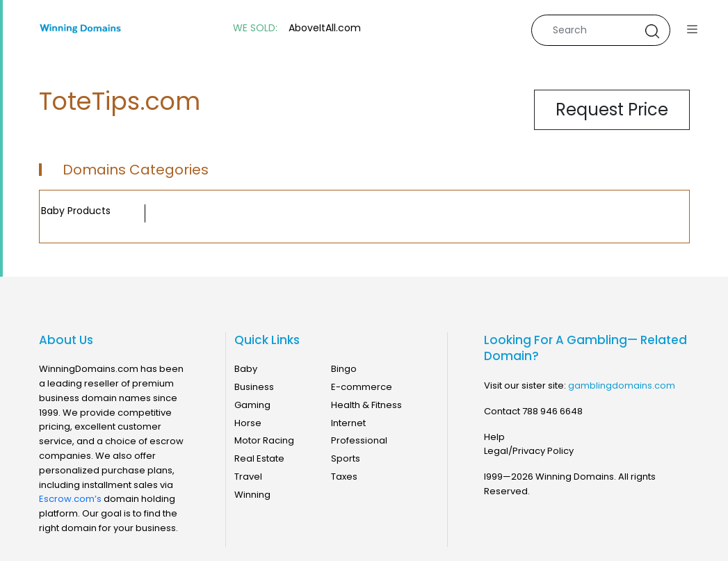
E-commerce (362, 387)
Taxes (344, 477)
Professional (359, 440)
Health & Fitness (366, 405)
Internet (348, 423)
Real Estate (259, 458)
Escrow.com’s (70, 499)
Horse (248, 423)
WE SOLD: (255, 28)
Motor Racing (264, 440)
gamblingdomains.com (622, 385)
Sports (346, 458)
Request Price (612, 109)
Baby (246, 369)
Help (494, 437)
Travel (248, 477)
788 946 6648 (552, 411)
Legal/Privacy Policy (529, 451)
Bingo (344, 369)
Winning (252, 495)
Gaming (252, 405)
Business (254, 387)
